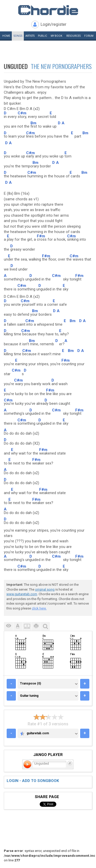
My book (56, 36)
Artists (30, 36)
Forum (89, 36)
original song (45, 589)
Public (42, 36)
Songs (18, 36)
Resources (73, 36)
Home (6, 36)
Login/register (53, 24)
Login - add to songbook (33, 781)
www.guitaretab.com (22, 594)
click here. (39, 608)
